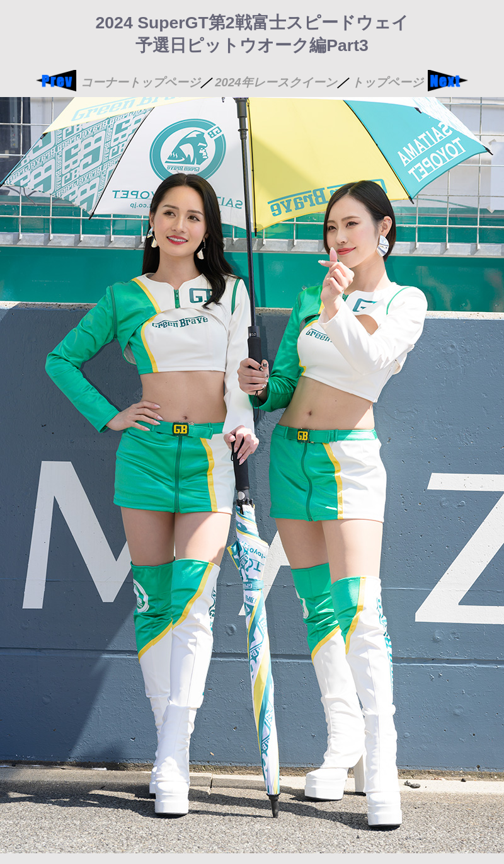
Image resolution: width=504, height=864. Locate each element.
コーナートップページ (140, 82)
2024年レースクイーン (276, 82)
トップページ (387, 82)
